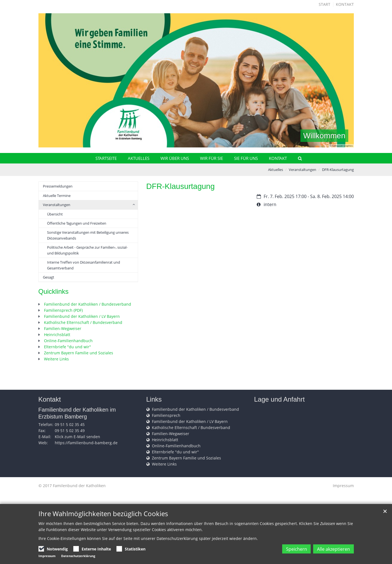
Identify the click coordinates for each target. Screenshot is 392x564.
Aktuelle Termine (57, 196)
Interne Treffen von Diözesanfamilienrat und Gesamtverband (84, 265)
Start (324, 4)
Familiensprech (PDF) (63, 310)
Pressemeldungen (58, 186)
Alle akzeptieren (331, 550)
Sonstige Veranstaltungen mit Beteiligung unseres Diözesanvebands (88, 235)
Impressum (343, 486)
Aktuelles (139, 158)
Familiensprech (166, 415)
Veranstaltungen (303, 170)
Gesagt (49, 277)
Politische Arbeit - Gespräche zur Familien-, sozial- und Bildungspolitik (87, 250)
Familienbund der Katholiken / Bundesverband (88, 304)
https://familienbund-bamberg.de (86, 443)
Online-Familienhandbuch (68, 341)
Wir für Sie (211, 158)
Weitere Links (56, 359)
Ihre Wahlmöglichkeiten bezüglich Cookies (103, 516)
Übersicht (55, 214)
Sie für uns (246, 158)
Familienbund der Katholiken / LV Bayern (82, 316)
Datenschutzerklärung (78, 556)
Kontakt (345, 4)
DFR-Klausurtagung (338, 170)
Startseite (106, 158)
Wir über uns (175, 158)
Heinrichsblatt (57, 335)
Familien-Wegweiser (63, 328)
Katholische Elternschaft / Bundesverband (83, 322)
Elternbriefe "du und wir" (68, 347)
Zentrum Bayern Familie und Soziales (79, 353)
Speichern (287, 550)
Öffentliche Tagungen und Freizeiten (77, 223)
